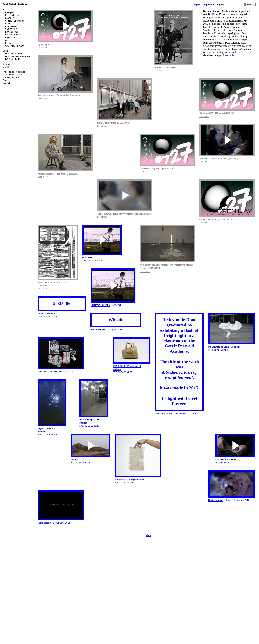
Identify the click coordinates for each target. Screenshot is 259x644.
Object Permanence (47, 314)
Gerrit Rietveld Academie (15, 4)
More (148, 535)
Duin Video (88, 257)
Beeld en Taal (12, 32)
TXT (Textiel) (11, 29)
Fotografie (10, 38)
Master (6, 67)
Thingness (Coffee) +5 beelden (130, 480)
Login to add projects (204, 5)
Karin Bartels (44, 523)
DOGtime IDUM (13, 59)
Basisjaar (10, 12)
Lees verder (229, 55)
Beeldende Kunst (13, 35)
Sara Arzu (42, 372)
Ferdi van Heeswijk (100, 305)
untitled (75, 460)
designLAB (10, 18)
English (220, 5)
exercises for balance (226, 460)
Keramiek (10, 43)
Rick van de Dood (164, 414)
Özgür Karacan (216, 500)
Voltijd (5, 10)
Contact (6, 83)
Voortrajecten (9, 64)
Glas (7, 40)
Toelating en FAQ (11, 77)
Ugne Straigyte (98, 330)
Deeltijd (6, 51)
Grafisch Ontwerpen (15, 21)
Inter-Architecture (13, 15)
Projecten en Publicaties (14, 72)
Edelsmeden (11, 26)
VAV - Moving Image (15, 46)
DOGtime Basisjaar (14, 54)
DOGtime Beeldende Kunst (18, 56)
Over (5, 80)
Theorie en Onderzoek (13, 75)
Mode (8, 24)
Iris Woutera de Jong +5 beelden (224, 347)
